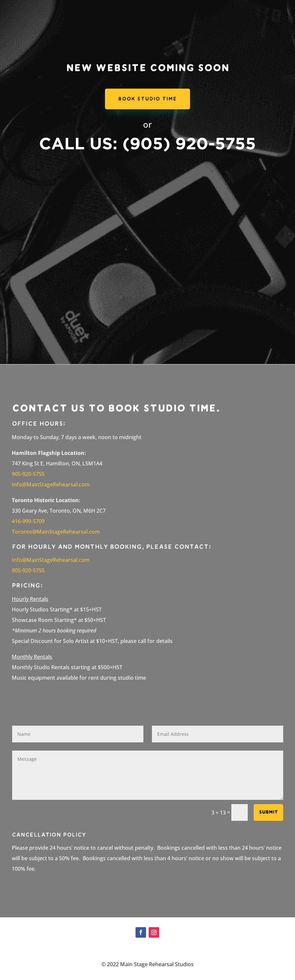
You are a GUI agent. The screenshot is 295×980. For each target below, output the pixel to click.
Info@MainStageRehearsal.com (51, 560)
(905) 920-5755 (189, 143)
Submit (268, 812)
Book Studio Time (147, 99)
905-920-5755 (28, 570)
